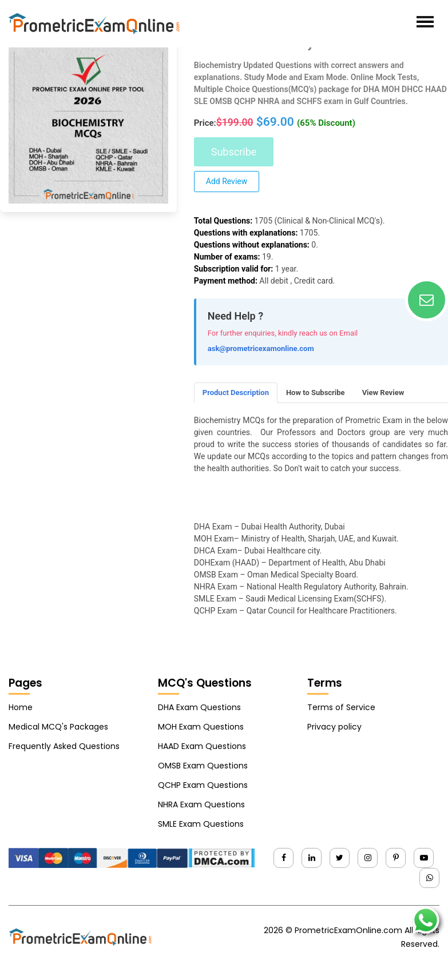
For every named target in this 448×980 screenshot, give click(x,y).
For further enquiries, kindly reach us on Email (283, 333)
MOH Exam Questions (201, 727)
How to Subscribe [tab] (316, 393)
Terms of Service (341, 707)
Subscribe (234, 152)
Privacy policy (334, 727)
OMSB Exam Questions (203, 766)
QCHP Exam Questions (203, 785)
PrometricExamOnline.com (348, 930)
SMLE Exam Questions (201, 824)
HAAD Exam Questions (202, 746)
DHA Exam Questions (199, 707)
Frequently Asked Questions (64, 746)
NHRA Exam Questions (201, 804)
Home (21, 707)
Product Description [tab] (236, 393)
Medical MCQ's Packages (58, 727)
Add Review (227, 181)
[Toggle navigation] (425, 21)
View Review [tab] (383, 393)
